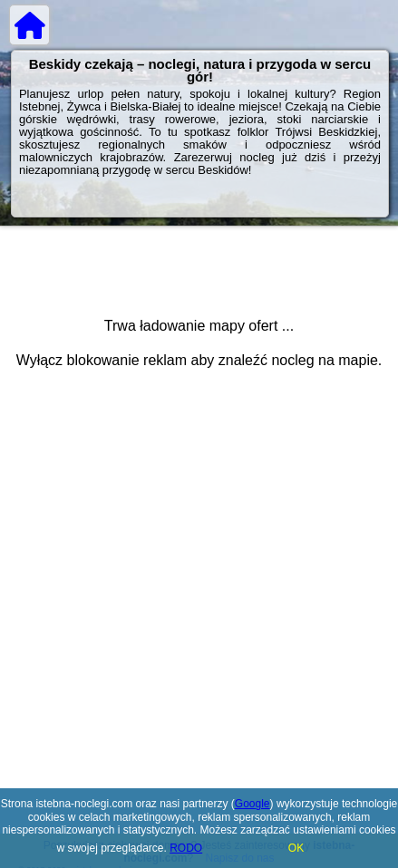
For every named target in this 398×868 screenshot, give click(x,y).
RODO (186, 848)
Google (252, 804)
